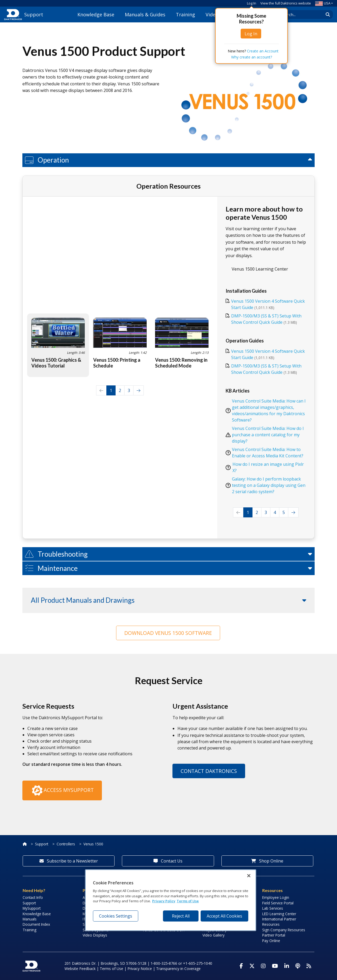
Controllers (66, 844)
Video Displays (95, 935)
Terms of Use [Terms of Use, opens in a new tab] (188, 901)
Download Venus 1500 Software (168, 633)
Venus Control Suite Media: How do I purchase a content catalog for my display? (268, 435)
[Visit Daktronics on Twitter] (252, 966)
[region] (171, 900)
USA (323, 3)
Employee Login (276, 897)
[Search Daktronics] (303, 14)
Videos (213, 14)
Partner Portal (274, 935)
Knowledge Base (96, 14)
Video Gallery (214, 935)
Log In (252, 3)
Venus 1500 (93, 844)
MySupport (32, 908)
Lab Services (273, 908)
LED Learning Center (279, 914)
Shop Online (267, 861)
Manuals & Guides (145, 14)
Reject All (181, 916)
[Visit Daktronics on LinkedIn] (287, 966)
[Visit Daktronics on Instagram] (263, 966)
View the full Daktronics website (286, 3)
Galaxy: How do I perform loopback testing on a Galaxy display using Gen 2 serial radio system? (269, 485)
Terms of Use (111, 969)
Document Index (36, 924)
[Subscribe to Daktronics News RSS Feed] (309, 966)
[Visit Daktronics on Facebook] (241, 966)
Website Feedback (80, 969)
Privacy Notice (140, 969)
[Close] (249, 876)
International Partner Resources (279, 922)
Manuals (30, 919)
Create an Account (263, 51)
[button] (168, 160)
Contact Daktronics (209, 771)
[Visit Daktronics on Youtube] (275, 966)
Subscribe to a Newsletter (69, 861)
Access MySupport (62, 791)
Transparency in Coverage (178, 969)
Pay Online (271, 941)
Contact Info (33, 897)
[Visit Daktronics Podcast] (298, 966)
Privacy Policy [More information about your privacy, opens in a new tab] (164, 901)
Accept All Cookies (224, 916)
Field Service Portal (278, 903)
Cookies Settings (116, 916)
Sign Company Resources (284, 930)
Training (185, 14)
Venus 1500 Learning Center (260, 269)
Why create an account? (252, 57)
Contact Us (168, 861)
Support (42, 844)
